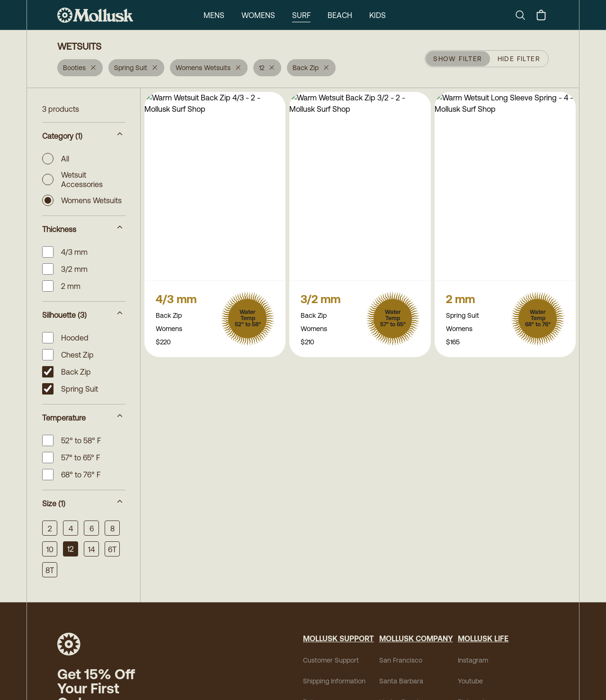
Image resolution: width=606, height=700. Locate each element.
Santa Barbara (401, 681)
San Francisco (401, 660)
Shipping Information (334, 681)
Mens (214, 15)
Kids (378, 15)
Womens (258, 15)
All (56, 159)
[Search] (524, 15)
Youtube (470, 681)
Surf (301, 15)
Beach (340, 15)
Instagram (473, 660)
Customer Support (331, 660)
